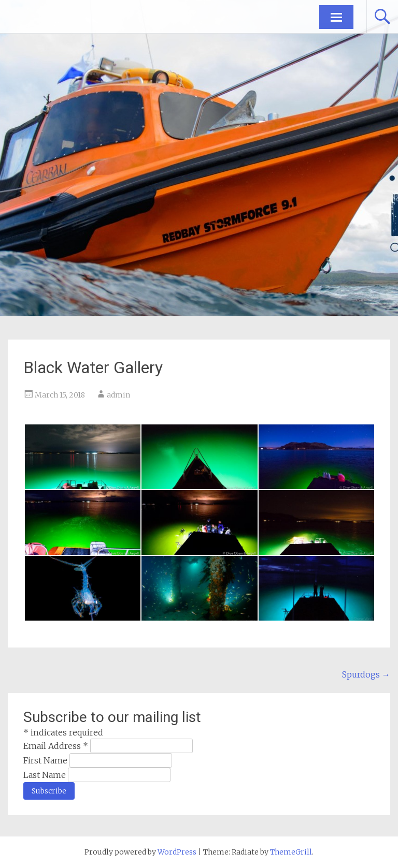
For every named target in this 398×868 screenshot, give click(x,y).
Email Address (57, 746)
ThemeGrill (291, 852)
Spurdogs (366, 674)
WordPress (177, 852)
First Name (46, 760)
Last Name (46, 775)
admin (118, 395)
